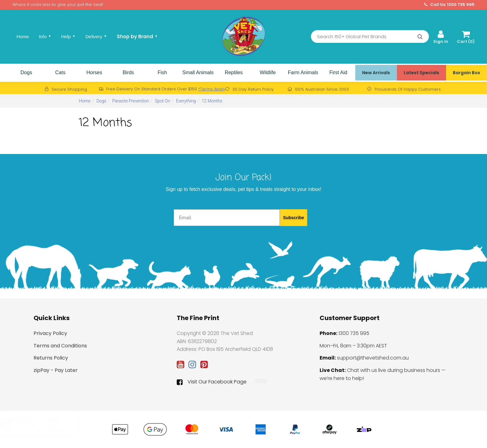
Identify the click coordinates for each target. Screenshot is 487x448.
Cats (60, 72)
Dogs (26, 72)
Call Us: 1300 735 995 (449, 5)
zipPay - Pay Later (56, 370)
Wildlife (268, 72)
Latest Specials (421, 73)
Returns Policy (51, 358)
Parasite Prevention (131, 101)
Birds (128, 72)
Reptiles (234, 72)
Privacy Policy (50, 333)
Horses (94, 72)
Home (23, 36)
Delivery (96, 36)
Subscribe (294, 218)
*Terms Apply (212, 89)
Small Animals (198, 72)
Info (45, 36)
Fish (162, 72)
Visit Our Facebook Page (212, 382)
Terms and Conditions (60, 346)
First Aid (338, 72)
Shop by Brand (137, 36)
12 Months (212, 101)
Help (68, 36)
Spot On (163, 101)
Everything (186, 101)
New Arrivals (376, 73)
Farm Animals (303, 72)
